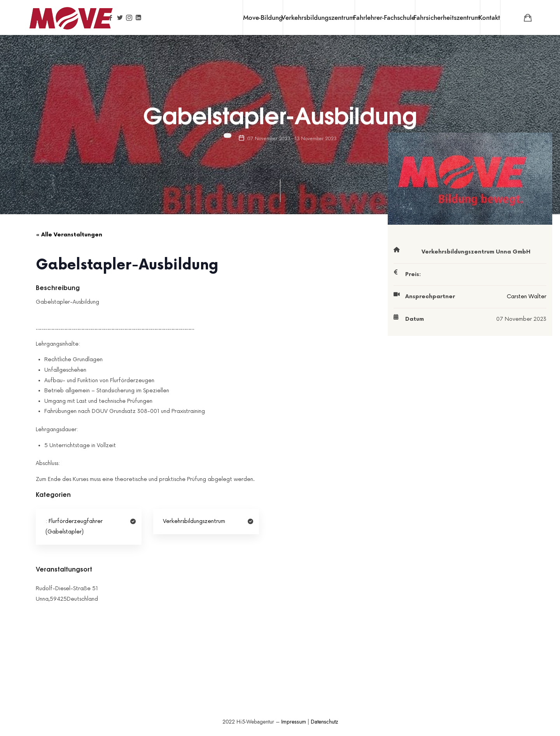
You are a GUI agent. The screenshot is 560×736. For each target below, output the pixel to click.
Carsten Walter (527, 296)
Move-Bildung (263, 17)
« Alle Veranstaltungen (69, 235)
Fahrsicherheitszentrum (447, 17)
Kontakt (489, 17)
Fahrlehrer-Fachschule (384, 17)
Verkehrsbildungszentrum (318, 17)
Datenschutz (324, 722)
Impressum (294, 722)
